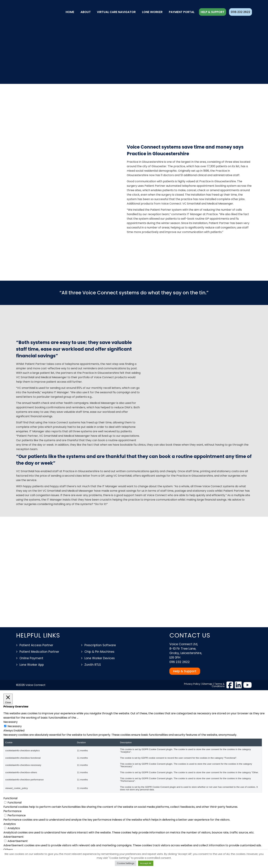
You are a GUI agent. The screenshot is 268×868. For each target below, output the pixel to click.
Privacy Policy (192, 684)
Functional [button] (10, 798)
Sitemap (207, 684)
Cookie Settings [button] (126, 863)
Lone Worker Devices (100, 658)
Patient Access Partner (36, 645)
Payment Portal (182, 12)
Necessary (15, 726)
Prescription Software (100, 645)
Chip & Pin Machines (99, 652)
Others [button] (8, 850)
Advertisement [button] (14, 837)
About (86, 12)
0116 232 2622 (240, 12)
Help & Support (213, 12)
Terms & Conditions (218, 685)
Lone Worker (152, 12)
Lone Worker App (32, 665)
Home (70, 12)
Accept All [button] (146, 863)
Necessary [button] (11, 722)
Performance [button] (12, 811)
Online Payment (31, 658)
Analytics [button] (10, 824)
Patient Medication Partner (39, 652)
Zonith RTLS (93, 665)
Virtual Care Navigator (116, 12)
